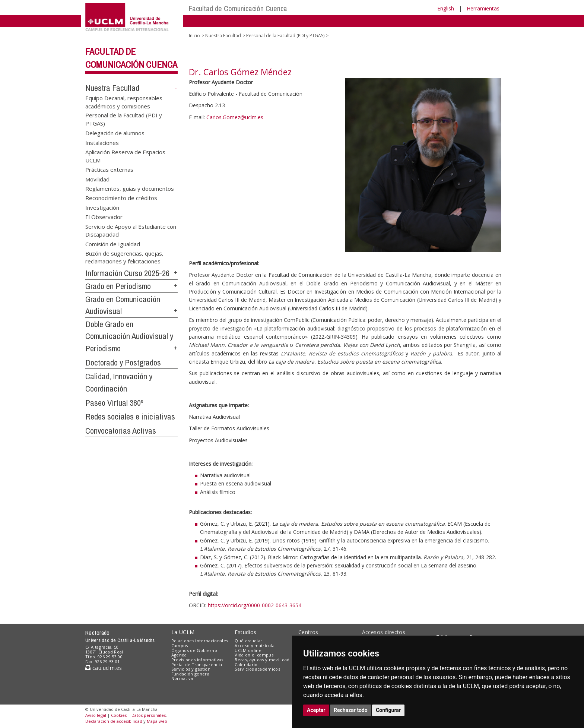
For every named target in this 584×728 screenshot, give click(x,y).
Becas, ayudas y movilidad (262, 660)
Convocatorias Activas (121, 431)
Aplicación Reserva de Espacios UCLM (125, 156)
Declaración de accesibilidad (114, 721)
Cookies (119, 715)
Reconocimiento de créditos (121, 198)
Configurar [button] (388, 710)
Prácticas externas (109, 170)
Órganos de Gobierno (194, 650)
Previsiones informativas (197, 660)
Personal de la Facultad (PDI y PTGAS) (285, 36)
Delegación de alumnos (115, 133)
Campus (180, 645)
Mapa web (157, 721)
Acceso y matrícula (255, 645)
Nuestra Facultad (112, 88)
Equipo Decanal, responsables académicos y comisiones (124, 102)
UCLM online (248, 650)
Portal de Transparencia (197, 664)
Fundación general (191, 674)
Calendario (246, 664)
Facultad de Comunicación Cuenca (238, 8)
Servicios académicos (257, 669)
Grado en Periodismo (118, 286)
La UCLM (183, 632)
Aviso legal (96, 715)
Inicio (194, 36)
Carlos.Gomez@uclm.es (235, 117)
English (446, 8)
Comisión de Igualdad (113, 244)
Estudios (245, 632)
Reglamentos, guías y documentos (130, 188)
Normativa (182, 678)
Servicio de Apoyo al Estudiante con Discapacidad (131, 230)
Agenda (179, 655)
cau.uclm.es (104, 668)
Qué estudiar (248, 641)
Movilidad (97, 179)
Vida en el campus (254, 655)
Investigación (102, 207)
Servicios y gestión (191, 669)
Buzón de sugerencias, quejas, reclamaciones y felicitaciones (124, 257)
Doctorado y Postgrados (123, 363)
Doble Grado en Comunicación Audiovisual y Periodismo (129, 336)
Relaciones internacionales (200, 641)
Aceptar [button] (316, 710)
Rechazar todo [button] (351, 710)
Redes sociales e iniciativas (130, 417)
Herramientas (483, 8)
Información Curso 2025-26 (127, 273)
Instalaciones (102, 142)
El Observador (104, 217)
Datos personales (149, 715)
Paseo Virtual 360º (114, 403)
